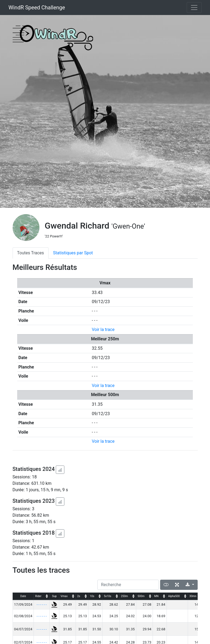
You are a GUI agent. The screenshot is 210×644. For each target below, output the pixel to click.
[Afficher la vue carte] (166, 585)
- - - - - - (42, 604)
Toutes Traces (31, 253)
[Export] (190, 585)
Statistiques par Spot (73, 253)
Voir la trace (103, 330)
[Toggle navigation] (194, 8)
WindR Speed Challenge (37, 8)
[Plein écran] (177, 585)
